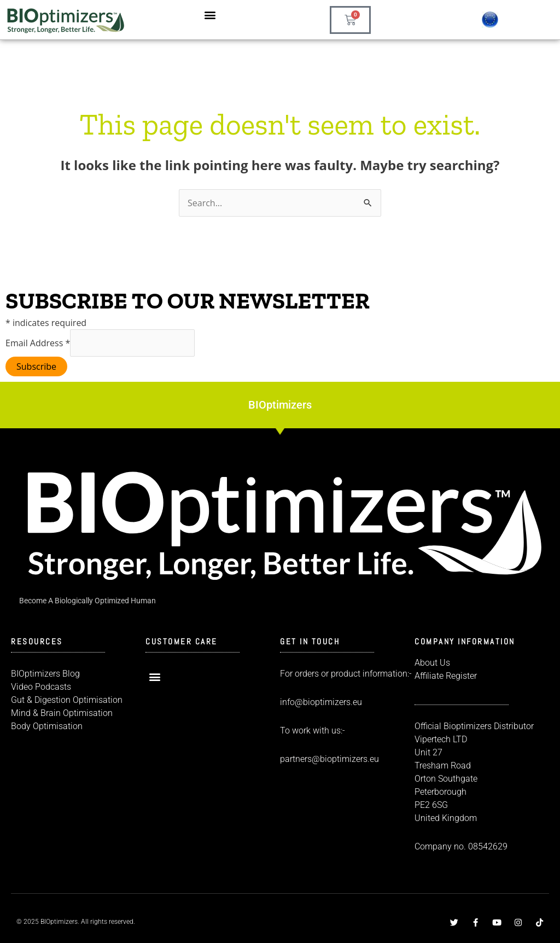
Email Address (38, 343)
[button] (210, 14)
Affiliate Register (446, 676)
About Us (432, 663)
